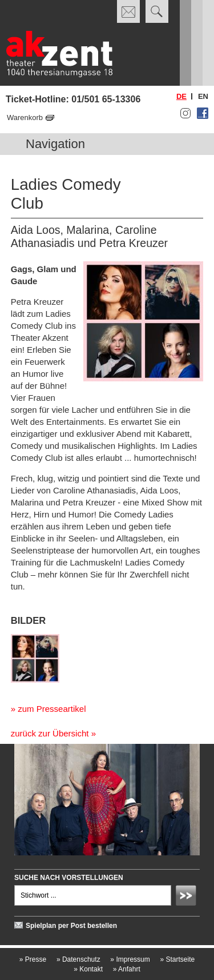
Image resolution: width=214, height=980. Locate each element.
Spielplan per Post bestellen (71, 926)
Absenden (188, 897)
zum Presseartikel (52, 709)
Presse (33, 959)
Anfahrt (127, 969)
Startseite (177, 959)
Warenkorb (25, 117)
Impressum (130, 959)
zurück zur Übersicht (50, 733)
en (203, 96)
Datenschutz (78, 959)
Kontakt (88, 969)
